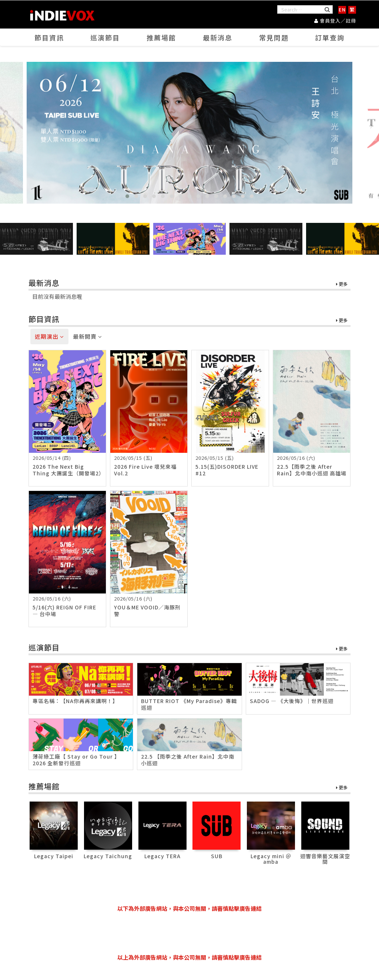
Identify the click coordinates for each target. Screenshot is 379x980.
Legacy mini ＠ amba (271, 859)
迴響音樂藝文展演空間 (325, 859)
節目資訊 (49, 37)
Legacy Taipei (54, 856)
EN (342, 9)
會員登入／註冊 (335, 21)
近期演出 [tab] (49, 336)
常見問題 (274, 37)
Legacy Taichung (108, 856)
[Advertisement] (189, 933)
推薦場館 (161, 37)
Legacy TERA (162, 856)
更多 (342, 284)
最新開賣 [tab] (88, 336)
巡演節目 (105, 37)
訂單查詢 (330, 37)
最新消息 (218, 37)
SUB (217, 856)
